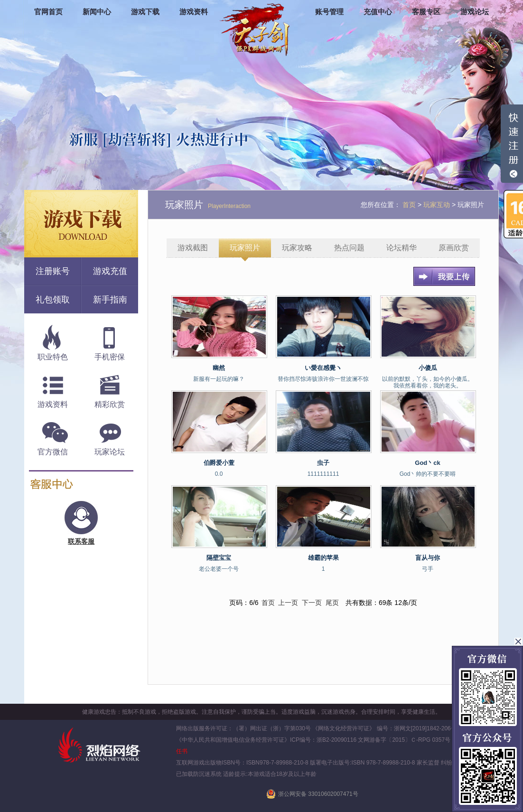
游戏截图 (193, 248)
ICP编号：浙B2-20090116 (323, 740)
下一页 (312, 603)
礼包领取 (53, 300)
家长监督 (427, 763)
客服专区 (426, 12)
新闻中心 (97, 12)
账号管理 (329, 12)
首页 (268, 603)
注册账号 (53, 271)
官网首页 (48, 12)
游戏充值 (110, 271)
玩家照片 (245, 248)
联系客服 (81, 541)
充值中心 (378, 12)
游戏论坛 (475, 12)
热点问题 (349, 248)
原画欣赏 (454, 248)
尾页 (332, 603)
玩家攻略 (297, 248)
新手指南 (110, 300)
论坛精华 (402, 248)
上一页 (288, 603)
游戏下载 (145, 12)
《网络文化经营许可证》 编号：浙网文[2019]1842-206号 (384, 728)
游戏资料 (194, 12)
